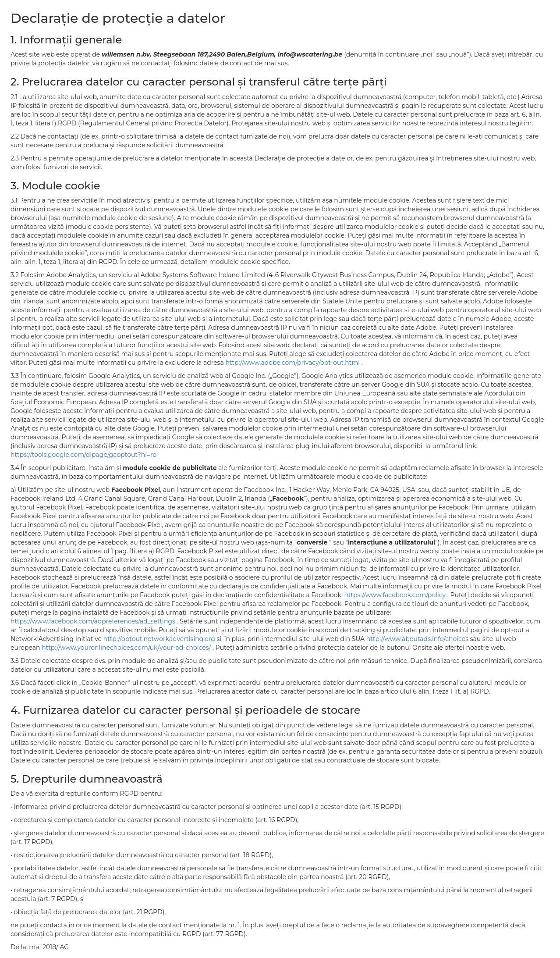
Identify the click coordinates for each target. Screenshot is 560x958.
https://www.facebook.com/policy (395, 595)
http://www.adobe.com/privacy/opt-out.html (293, 363)
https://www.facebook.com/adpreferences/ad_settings (94, 621)
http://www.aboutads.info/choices (418, 639)
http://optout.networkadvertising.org (160, 639)
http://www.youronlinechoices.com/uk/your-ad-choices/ (127, 648)
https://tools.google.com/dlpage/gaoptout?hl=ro (83, 455)
